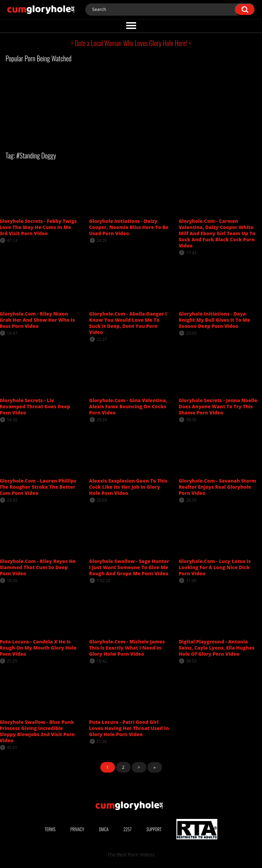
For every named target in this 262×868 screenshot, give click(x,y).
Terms (50, 829)
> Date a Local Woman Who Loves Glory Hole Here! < (131, 43)
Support (154, 829)
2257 (128, 829)
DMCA (104, 829)
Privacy (77, 829)
